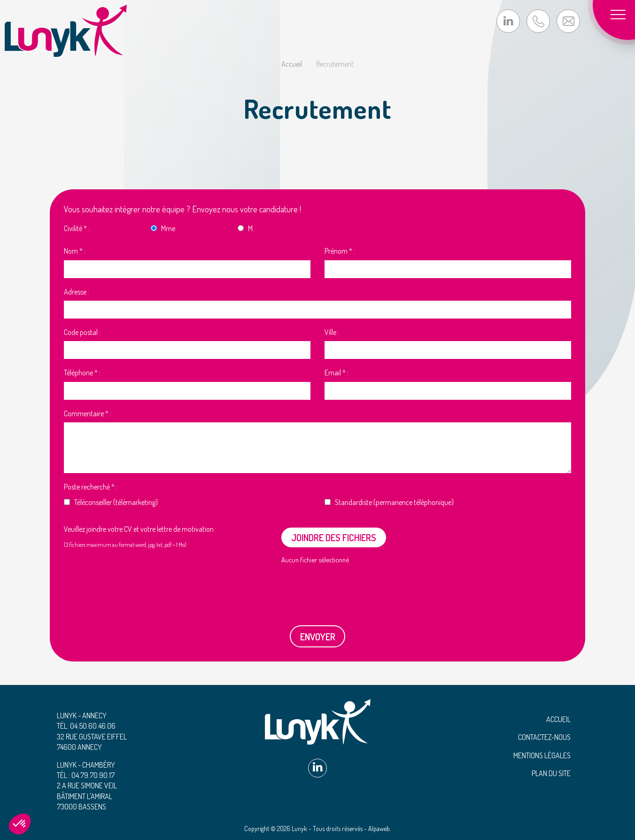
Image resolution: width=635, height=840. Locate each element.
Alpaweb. (379, 828)
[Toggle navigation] (621, 14)
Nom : (75, 251)
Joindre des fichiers (334, 537)
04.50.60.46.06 (93, 726)
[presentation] (142, 590)
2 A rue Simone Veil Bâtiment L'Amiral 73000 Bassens (87, 796)
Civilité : (77, 228)
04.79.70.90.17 (93, 775)
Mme (168, 228)
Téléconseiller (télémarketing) (116, 502)
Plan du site (551, 773)
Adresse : (77, 292)
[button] (20, 824)
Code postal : (82, 332)
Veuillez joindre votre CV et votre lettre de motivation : (140, 529)
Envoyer (318, 637)
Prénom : (340, 251)
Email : (337, 373)
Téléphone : (82, 373)
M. (251, 228)
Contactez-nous (544, 737)
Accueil (558, 719)
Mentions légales (542, 755)
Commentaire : (88, 413)
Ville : (332, 332)
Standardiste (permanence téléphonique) (394, 502)
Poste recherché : (91, 487)
